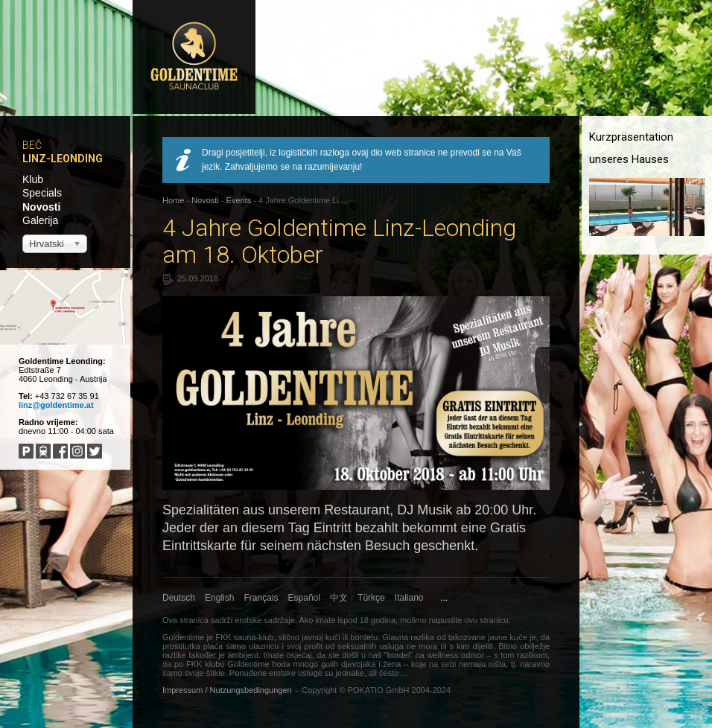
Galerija (40, 220)
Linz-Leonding (63, 159)
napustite (446, 620)
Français (261, 598)
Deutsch (179, 598)
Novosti (41, 207)
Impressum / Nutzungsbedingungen (227, 690)
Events (239, 200)
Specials (42, 193)
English (219, 598)
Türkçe (371, 598)
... (444, 598)
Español (304, 598)
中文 (339, 598)
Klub (33, 179)
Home (173, 200)
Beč (32, 145)
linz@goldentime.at (56, 405)
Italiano (409, 598)
